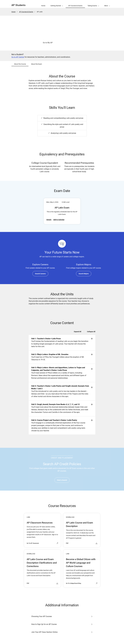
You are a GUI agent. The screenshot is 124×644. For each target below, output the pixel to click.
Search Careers (40, 274)
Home (13, 12)
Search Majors (84, 274)
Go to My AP (48, 43)
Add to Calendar (59, 220)
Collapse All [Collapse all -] (91, 332)
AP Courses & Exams (26, 12)
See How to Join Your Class (70, 43)
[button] (107, 4)
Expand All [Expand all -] (78, 332)
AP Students (18, 5)
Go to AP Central (18, 57)
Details (49, 220)
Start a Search (62, 480)
